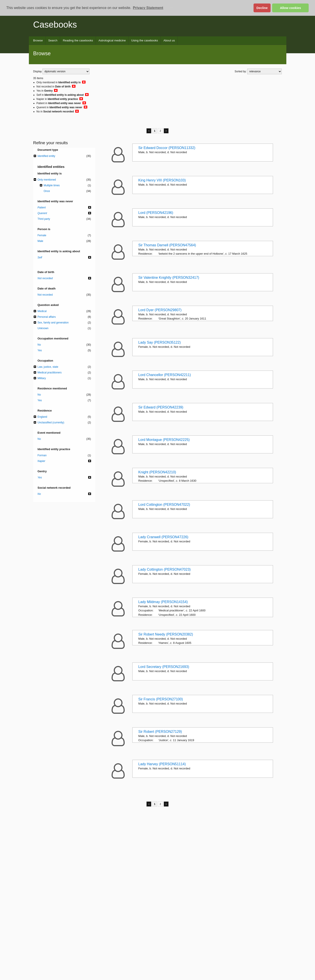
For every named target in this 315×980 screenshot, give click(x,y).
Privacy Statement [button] (148, 8)
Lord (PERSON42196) (156, 213)
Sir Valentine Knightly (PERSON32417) (169, 278)
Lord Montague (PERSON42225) (164, 440)
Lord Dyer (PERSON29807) (160, 310)
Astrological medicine (112, 40)
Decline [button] (262, 8)
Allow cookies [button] (290, 8)
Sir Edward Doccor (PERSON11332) (167, 148)
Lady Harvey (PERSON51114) (162, 764)
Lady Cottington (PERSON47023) (164, 569)
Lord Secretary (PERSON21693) (164, 667)
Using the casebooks (145, 40)
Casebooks (55, 25)
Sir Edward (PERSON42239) (161, 407)
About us (169, 40)
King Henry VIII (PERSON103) (162, 180)
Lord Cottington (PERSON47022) (164, 505)
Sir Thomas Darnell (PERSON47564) (167, 245)
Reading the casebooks (78, 40)
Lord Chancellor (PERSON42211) (164, 375)
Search (53, 40)
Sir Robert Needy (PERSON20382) (166, 634)
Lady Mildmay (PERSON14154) (163, 602)
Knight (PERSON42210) (157, 472)
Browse (38, 40)
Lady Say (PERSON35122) (159, 342)
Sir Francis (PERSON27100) (161, 699)
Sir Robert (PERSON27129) (160, 732)
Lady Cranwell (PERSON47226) (163, 537)
